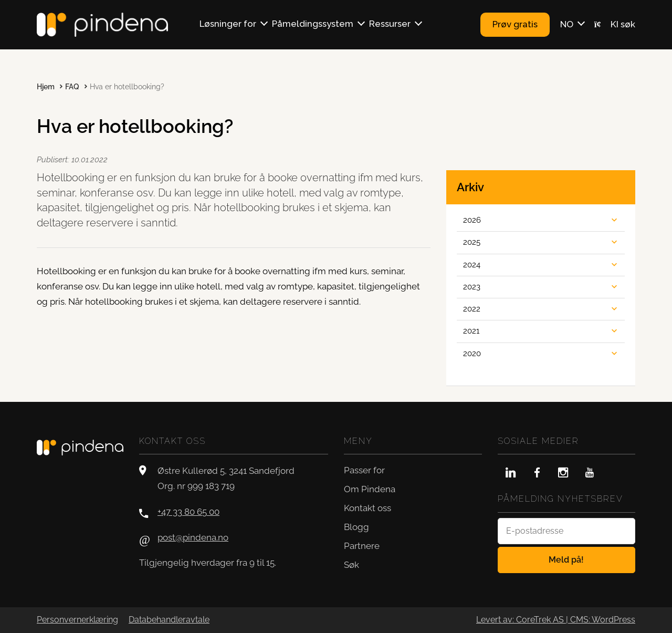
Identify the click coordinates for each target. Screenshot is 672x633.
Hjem (46, 87)
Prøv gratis (515, 24)
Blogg (356, 527)
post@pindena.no (193, 537)
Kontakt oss (367, 508)
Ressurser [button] (390, 24)
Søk (351, 565)
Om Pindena (370, 489)
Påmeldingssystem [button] (313, 24)
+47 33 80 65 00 (188, 512)
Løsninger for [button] (228, 24)
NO (567, 24)
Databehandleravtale (169, 620)
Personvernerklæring (77, 620)
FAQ (72, 87)
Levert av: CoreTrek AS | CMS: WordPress (556, 620)
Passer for (364, 470)
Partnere (362, 546)
